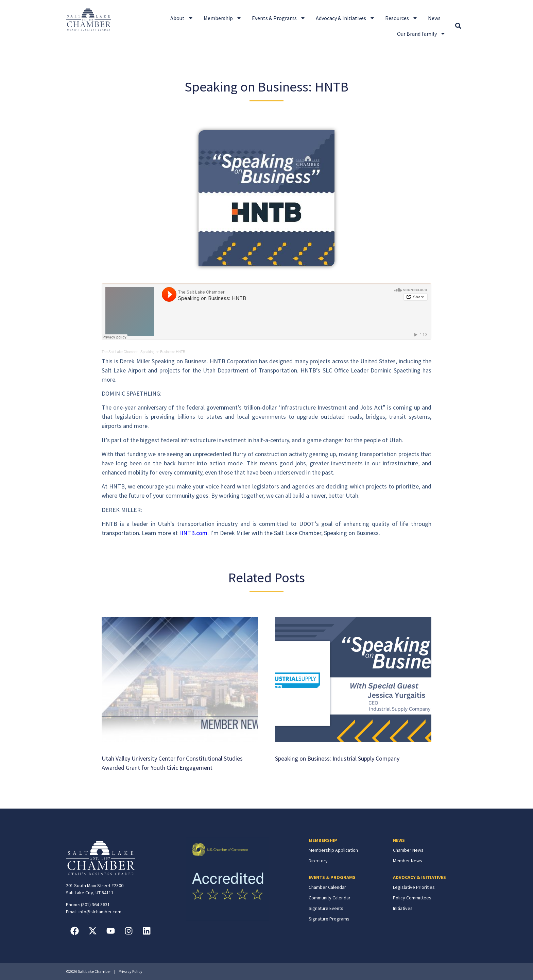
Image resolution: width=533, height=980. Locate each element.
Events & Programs (279, 18)
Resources (401, 18)
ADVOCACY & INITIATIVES (419, 877)
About (182, 18)
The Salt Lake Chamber (120, 352)
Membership (223, 18)
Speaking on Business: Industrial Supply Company (337, 758)
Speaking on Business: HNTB (163, 352)
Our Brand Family (421, 34)
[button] (458, 26)
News (434, 18)
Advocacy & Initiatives (345, 18)
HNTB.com (193, 533)
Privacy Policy (131, 971)
